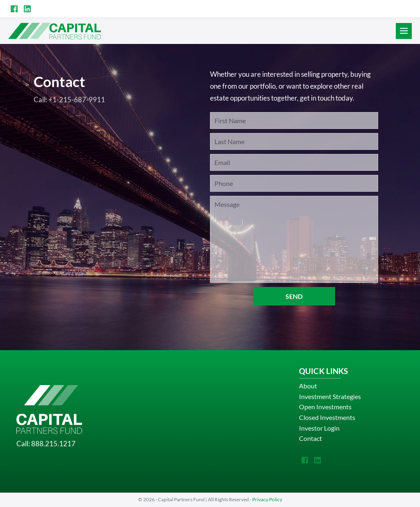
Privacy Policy (267, 499)
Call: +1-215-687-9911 (69, 100)
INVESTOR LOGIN (387, 9)
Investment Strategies (330, 396)
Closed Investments (327, 417)
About (308, 386)
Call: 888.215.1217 (46, 444)
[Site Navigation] (404, 31)
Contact (310, 438)
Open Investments (325, 407)
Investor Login (319, 428)
